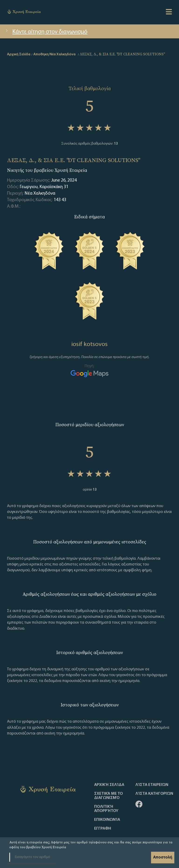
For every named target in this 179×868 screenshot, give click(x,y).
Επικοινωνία (107, 820)
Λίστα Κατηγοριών (154, 794)
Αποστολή (163, 857)
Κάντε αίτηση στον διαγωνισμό (46, 32)
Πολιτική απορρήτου (106, 809)
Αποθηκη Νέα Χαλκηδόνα (54, 54)
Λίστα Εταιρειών (152, 785)
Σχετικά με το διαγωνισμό (108, 796)
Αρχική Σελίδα (109, 785)
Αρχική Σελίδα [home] (19, 54)
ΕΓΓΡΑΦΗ (103, 829)
